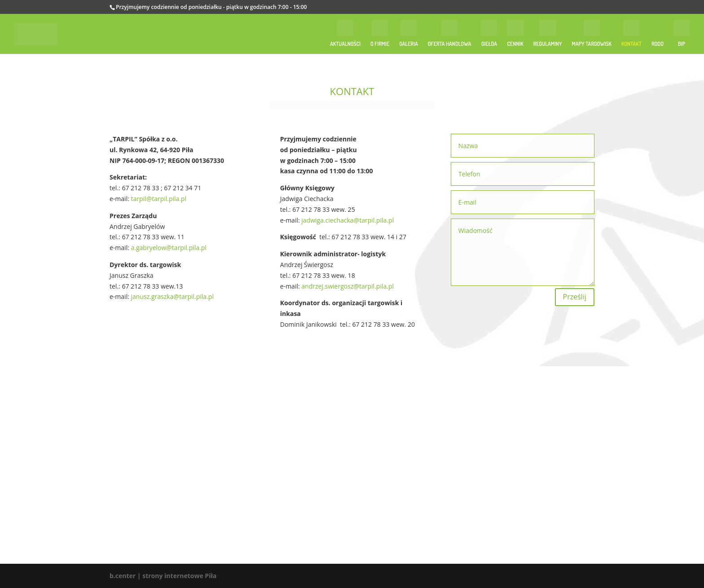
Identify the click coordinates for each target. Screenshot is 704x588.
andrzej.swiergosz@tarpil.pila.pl (348, 286)
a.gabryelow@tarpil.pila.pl (169, 248)
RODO (658, 44)
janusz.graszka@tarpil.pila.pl (172, 296)
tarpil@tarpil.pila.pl (159, 199)
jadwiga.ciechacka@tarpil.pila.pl (348, 220)
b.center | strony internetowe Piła (163, 576)
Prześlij (575, 297)
